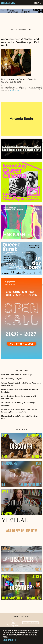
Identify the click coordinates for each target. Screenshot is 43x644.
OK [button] (15, 640)
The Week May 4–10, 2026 (12, 379)
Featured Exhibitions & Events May (16, 375)
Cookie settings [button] (8, 640)
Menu (37, 3)
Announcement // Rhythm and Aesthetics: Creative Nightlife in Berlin (21, 42)
